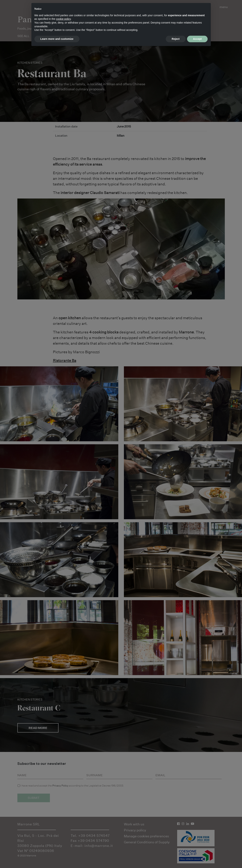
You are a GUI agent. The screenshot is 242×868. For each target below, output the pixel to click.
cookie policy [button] (63, 19)
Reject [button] (176, 39)
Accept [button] (197, 39)
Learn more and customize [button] (57, 39)
